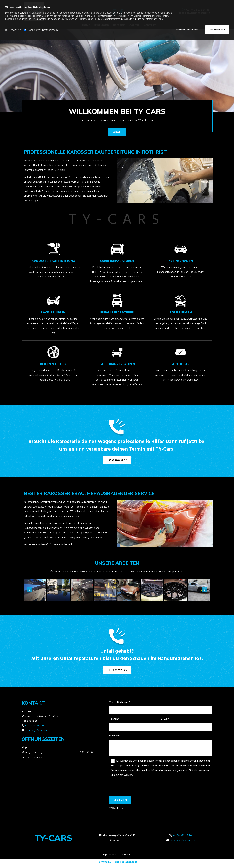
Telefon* (114, 719)
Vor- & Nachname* (120, 702)
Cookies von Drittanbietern (41, 30)
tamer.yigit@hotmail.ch (37, 730)
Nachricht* (115, 736)
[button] (117, 132)
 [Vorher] (30, 590)
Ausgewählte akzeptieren (186, 30)
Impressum (109, 855)
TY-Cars (53, 838)
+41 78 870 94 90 (34, 726)
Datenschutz (124, 855)
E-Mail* (165, 719)
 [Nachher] (204, 590)
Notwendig (13, 30)
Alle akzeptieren (217, 30)
